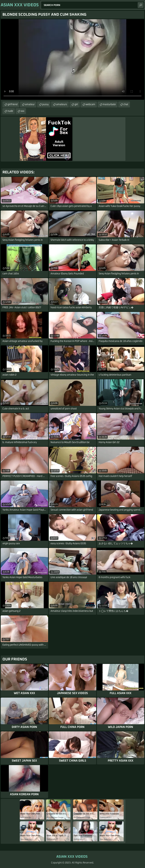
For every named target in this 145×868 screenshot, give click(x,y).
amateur (30, 104)
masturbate (109, 104)
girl (76, 104)
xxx (22, 111)
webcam (90, 104)
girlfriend (13, 104)
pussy (45, 104)
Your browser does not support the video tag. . (72, 59)
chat (126, 104)
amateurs (62, 104)
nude (10, 111)
